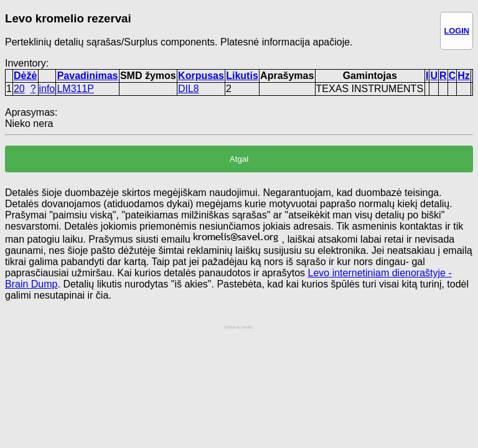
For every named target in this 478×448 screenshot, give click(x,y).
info (47, 89)
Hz (464, 76)
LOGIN (457, 31)
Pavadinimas (88, 76)
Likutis (242, 76)
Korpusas (201, 76)
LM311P (75, 89)
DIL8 (189, 89)
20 (19, 89)
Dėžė (25, 76)
